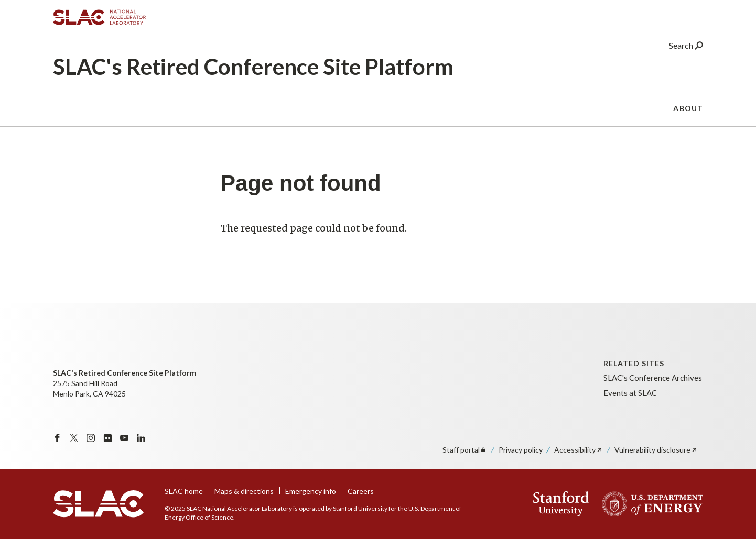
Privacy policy (521, 450)
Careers (361, 491)
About (688, 112)
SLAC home (184, 491)
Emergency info (311, 491)
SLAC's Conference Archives (653, 378)
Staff (465, 450)
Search (686, 49)
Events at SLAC (630, 393)
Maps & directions (244, 491)
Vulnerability (656, 450)
